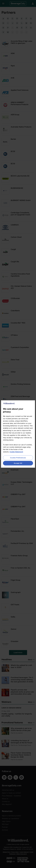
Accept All (18, 463)
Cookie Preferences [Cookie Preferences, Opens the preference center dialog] (18, 458)
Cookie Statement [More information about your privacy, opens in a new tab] (16, 452)
